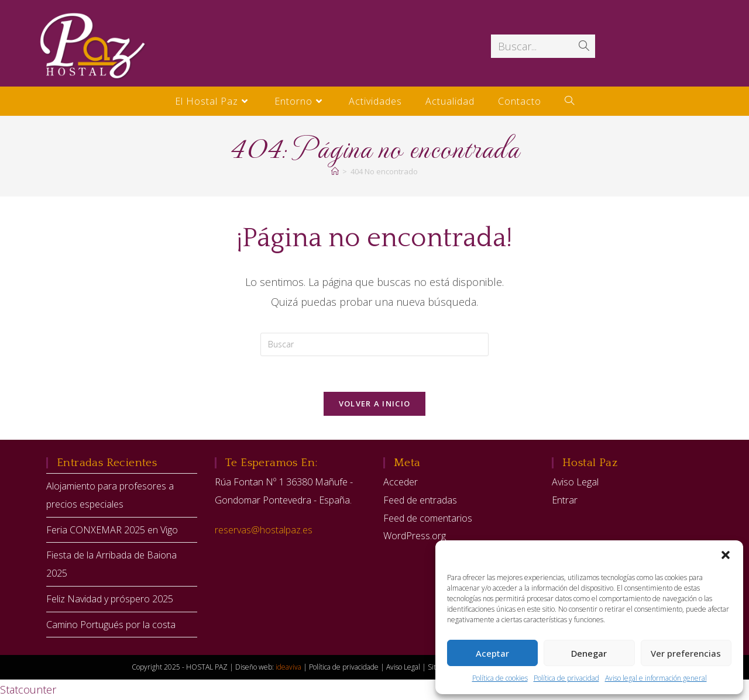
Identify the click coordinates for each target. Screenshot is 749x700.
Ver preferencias (686, 653)
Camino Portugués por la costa (111, 625)
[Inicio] (335, 171)
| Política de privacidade (342, 667)
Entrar (565, 500)
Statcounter (28, 689)
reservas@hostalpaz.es (264, 530)
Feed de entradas (420, 500)
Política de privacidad (566, 678)
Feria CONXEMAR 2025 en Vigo (112, 530)
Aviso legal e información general (656, 678)
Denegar (589, 653)
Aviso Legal (575, 482)
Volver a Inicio (375, 404)
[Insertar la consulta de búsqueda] (374, 344)
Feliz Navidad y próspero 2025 (110, 599)
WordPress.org (415, 536)
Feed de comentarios (428, 518)
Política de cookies (500, 678)
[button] (726, 555)
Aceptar (492, 653)
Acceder (401, 482)
